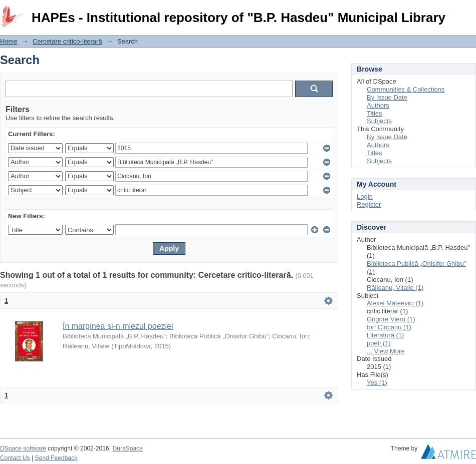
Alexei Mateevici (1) (395, 303)
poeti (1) (379, 343)
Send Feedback (56, 458)
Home (9, 41)
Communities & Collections (406, 89)
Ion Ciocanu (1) (389, 327)
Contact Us (15, 458)
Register (369, 204)
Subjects (379, 121)
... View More (386, 351)
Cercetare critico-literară (67, 41)
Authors (378, 105)
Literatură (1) (385, 335)
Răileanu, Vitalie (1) (395, 288)
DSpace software (23, 448)
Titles (375, 113)
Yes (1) (377, 383)
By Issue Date (387, 97)
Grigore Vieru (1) (391, 319)
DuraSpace (127, 448)
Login (468, 12)
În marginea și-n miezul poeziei (118, 326)
